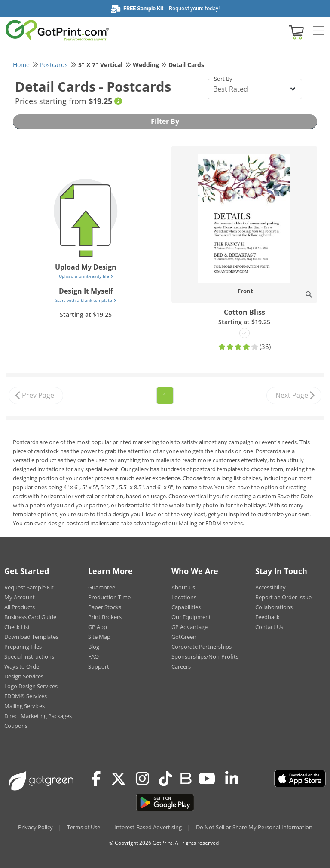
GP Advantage (189, 627)
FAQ (93, 656)
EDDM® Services (26, 696)
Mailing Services (24, 706)
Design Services (24, 676)
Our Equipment (191, 617)
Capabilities (186, 607)
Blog (94, 647)
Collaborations (274, 607)
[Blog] (185, 778)
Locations (184, 597)
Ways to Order (23, 666)
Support (99, 666)
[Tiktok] (166, 779)
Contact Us (269, 627)
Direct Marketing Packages (38, 716)
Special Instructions (29, 656)
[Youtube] (207, 779)
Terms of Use (84, 827)
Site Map (99, 637)
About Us (183, 587)
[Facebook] (96, 779)
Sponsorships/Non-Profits (205, 656)
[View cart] (295, 32)
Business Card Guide (30, 617)
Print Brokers (105, 617)
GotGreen (184, 637)
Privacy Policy (35, 827)
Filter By (165, 121)
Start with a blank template (86, 300)
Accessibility (270, 587)
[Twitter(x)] (118, 779)
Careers (181, 666)
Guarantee (102, 587)
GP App (98, 627)
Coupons (16, 726)
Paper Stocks (105, 607)
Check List (17, 627)
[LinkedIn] (232, 779)
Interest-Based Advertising (148, 827)
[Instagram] (142, 779)
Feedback (267, 617)
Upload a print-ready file (86, 276)
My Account (20, 597)
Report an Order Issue (283, 597)
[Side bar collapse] (318, 31)
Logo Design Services (31, 686)
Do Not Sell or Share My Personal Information (254, 827)
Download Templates (31, 637)
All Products (20, 607)
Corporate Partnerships (202, 647)
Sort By (223, 79)
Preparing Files (23, 647)
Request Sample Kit (29, 587)
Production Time (109, 597)
